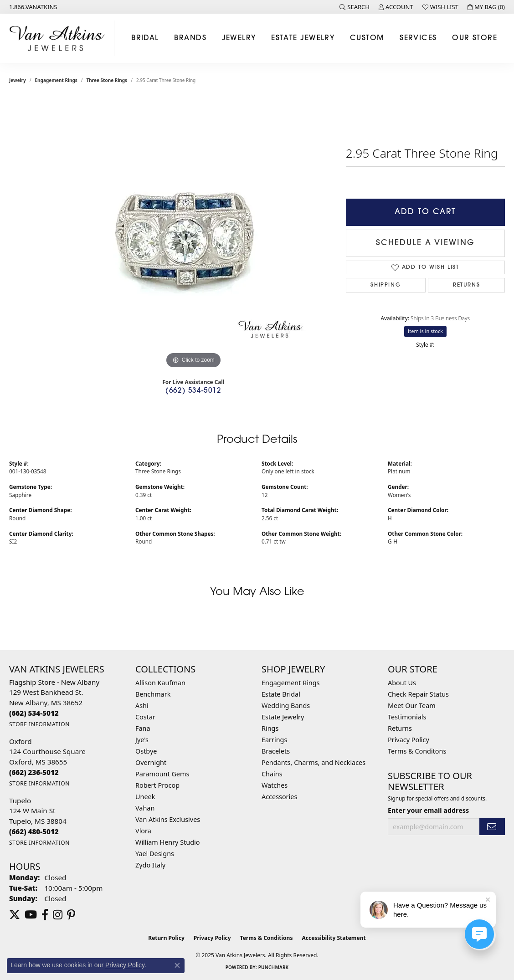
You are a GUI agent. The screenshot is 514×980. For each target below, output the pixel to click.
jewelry (18, 80)
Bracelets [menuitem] (276, 751)
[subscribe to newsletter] (492, 827)
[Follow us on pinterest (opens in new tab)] (71, 915)
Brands (190, 38)
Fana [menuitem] (143, 728)
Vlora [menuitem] (143, 831)
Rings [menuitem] (270, 728)
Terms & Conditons (417, 751)
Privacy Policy (409, 740)
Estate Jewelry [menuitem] (283, 717)
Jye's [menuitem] (142, 740)
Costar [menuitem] (145, 717)
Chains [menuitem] (272, 774)
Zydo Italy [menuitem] (150, 865)
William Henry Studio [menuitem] (167, 842)
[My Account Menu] (396, 7)
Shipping (385, 285)
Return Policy (166, 938)
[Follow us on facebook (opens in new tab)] (45, 915)
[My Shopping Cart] (486, 7)
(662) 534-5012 (193, 391)
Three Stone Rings (107, 80)
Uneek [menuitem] (145, 797)
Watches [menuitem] (275, 785)
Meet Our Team (412, 705)
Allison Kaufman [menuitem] (160, 683)
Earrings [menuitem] (274, 740)
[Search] (355, 7)
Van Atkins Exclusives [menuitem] (168, 819)
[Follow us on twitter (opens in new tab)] (15, 915)
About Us (402, 683)
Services (418, 38)
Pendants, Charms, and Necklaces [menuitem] (314, 762)
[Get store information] (39, 724)
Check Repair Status (418, 694)
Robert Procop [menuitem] (157, 785)
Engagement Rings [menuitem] (291, 683)
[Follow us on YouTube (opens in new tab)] (31, 915)
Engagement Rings (56, 80)
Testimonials (407, 717)
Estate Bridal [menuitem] (281, 694)
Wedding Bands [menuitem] (286, 705)
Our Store (475, 38)
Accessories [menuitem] (279, 797)
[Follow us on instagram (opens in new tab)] (58, 915)
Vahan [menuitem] (145, 808)
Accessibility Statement (334, 938)
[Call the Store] (34, 713)
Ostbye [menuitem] (146, 751)
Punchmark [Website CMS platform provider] (274, 967)
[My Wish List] (440, 7)
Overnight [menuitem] (151, 762)
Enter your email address (428, 810)
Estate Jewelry (303, 38)
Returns (466, 285)
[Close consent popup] (177, 965)
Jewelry (239, 38)
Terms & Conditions (267, 938)
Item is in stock (426, 331)
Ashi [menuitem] (142, 705)
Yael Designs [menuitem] (155, 854)
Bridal (145, 38)
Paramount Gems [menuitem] (162, 774)
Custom (367, 38)
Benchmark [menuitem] (153, 694)
